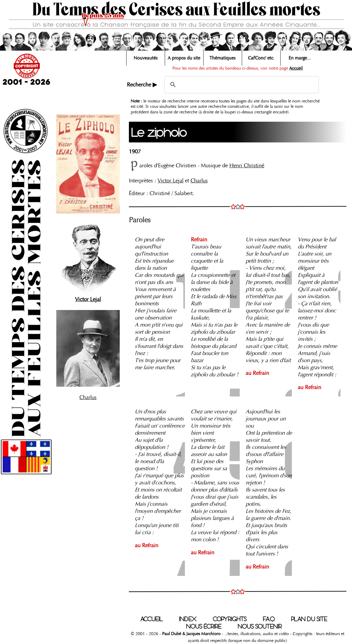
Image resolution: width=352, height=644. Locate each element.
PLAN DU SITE (309, 619)
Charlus (88, 397)
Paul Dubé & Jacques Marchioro (191, 634)
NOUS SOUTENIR (260, 627)
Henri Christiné (247, 166)
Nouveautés (146, 58)
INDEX (188, 619)
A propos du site (184, 58)
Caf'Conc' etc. (261, 58)
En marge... (300, 58)
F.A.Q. (269, 619)
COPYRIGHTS (230, 619)
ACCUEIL (152, 619)
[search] (241, 85)
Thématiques (223, 58)
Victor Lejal (171, 181)
